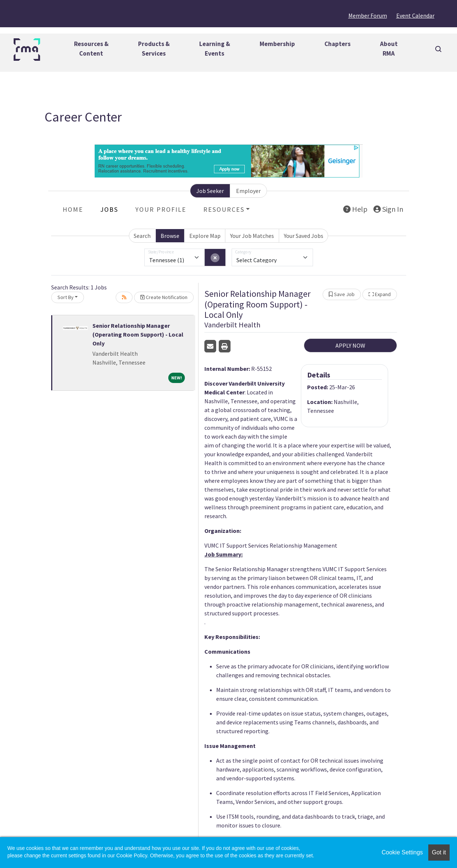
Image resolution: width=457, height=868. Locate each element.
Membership (277, 44)
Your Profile (161, 209)
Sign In (388, 209)
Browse (170, 236)
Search (142, 236)
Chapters (338, 44)
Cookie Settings (402, 852)
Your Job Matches (252, 236)
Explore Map (205, 236)
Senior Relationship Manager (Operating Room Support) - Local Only (138, 334)
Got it (439, 852)
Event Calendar (415, 15)
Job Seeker (210, 191)
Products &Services (154, 49)
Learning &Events (215, 49)
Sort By (66, 297)
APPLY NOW (350, 345)
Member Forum (368, 15)
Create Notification (164, 297)
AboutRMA (389, 49)
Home (73, 209)
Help (355, 209)
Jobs (109, 209)
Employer (248, 191)
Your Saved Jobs (304, 236)
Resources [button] (224, 209)
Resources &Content (91, 49)
